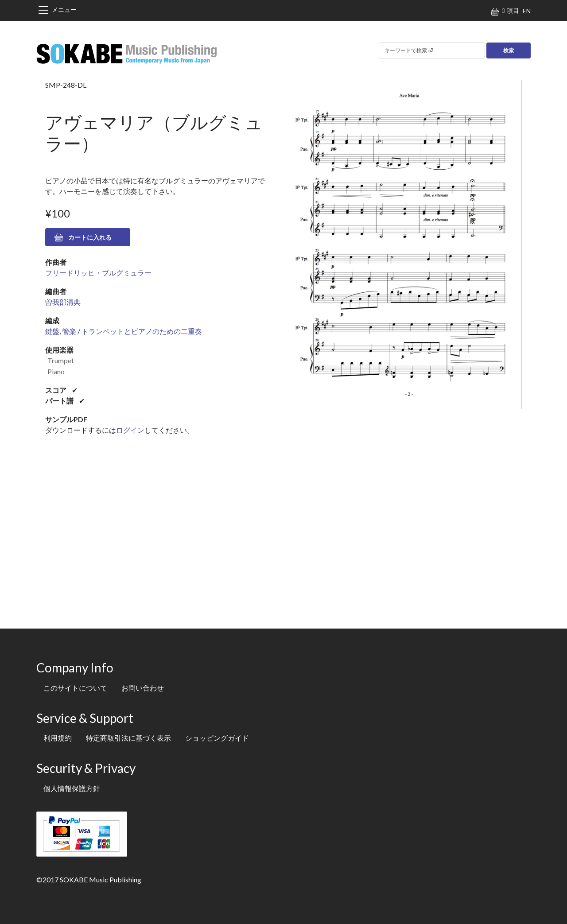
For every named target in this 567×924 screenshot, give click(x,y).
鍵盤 (52, 331)
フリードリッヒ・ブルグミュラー (98, 273)
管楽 (69, 331)
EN (527, 11)
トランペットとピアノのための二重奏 (142, 331)
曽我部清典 (63, 302)
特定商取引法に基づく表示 (128, 738)
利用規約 (58, 738)
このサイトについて (75, 688)
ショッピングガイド (217, 738)
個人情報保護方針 (72, 788)
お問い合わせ (143, 688)
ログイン (130, 430)
